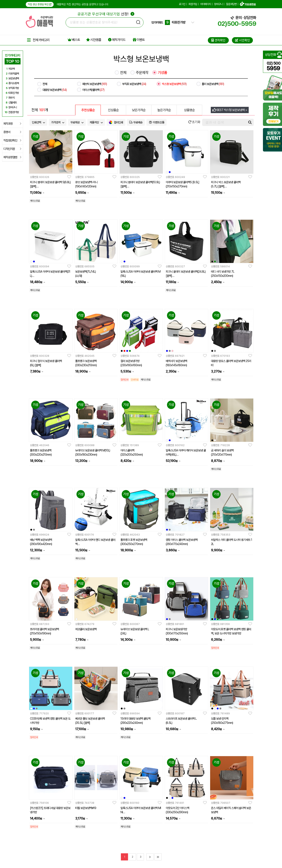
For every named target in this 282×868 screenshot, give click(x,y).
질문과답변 (231, 4)
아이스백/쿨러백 (93, 90)
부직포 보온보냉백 (134, 84)
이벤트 (139, 40)
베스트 (74, 40)
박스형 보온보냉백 (174, 84)
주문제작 (142, 73)
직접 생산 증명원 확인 (40, 4)
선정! (106, 14)
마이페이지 (206, 4)
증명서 (12, 132)
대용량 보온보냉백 (55, 90)
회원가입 (193, 4)
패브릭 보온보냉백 (95, 84)
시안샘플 (94, 40)
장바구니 (218, 4)
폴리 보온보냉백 (213, 84)
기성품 (162, 73)
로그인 (182, 4)
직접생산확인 (12, 140)
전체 (123, 73)
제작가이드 (117, 40)
